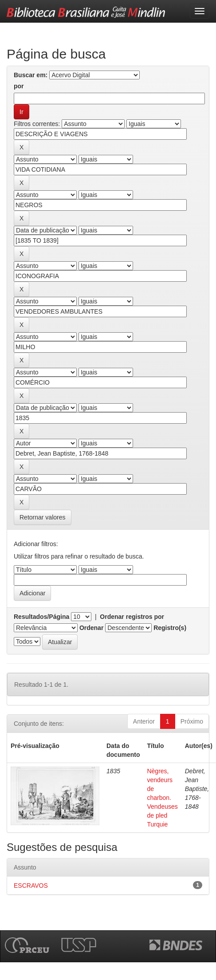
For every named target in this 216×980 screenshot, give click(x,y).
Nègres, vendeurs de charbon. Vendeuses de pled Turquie (162, 798)
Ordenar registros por (132, 617)
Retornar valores (43, 517)
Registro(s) (170, 628)
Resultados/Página (41, 617)
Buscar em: (31, 75)
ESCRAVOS (31, 886)
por (19, 86)
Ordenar (91, 628)
